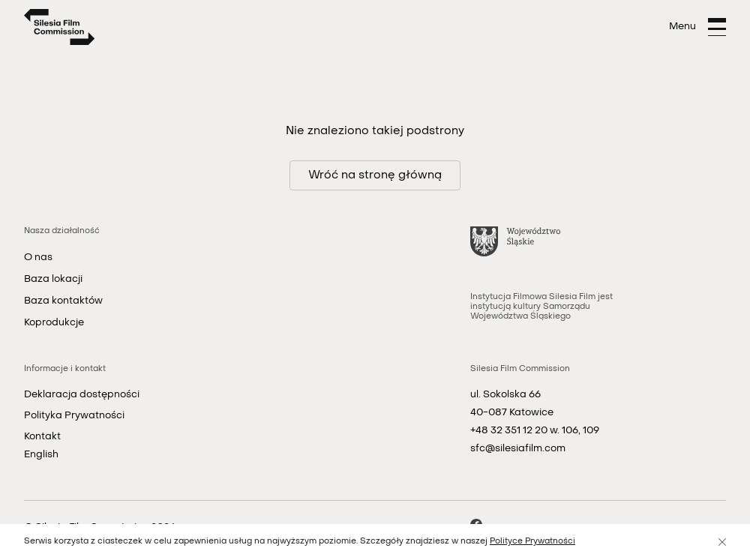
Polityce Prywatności (532, 542)
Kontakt (42, 437)
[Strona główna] (60, 27)
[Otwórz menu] (697, 27)
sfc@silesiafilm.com (518, 449)
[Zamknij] (722, 542)
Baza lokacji (53, 279)
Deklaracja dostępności (82, 395)
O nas (38, 258)
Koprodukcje (54, 323)
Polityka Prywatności (74, 416)
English (41, 455)
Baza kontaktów (63, 301)
